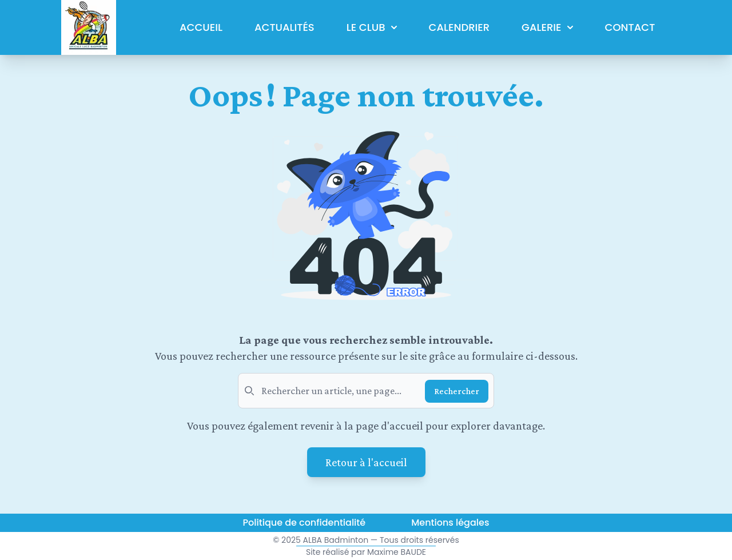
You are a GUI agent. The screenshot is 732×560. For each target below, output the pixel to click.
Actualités (285, 27)
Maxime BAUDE (397, 552)
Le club (372, 27)
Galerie (547, 27)
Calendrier (460, 27)
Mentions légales (450, 523)
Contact (630, 27)
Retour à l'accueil (366, 462)
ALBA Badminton (336, 540)
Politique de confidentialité (305, 523)
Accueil (201, 27)
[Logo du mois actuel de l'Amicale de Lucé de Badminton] (89, 27)
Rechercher (457, 391)
